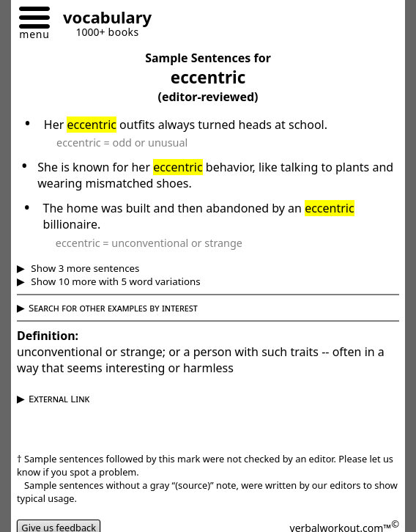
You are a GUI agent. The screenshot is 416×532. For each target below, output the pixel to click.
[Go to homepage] (102, 19)
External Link (59, 399)
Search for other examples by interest (113, 308)
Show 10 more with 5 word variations (115, 281)
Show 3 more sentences (84, 268)
